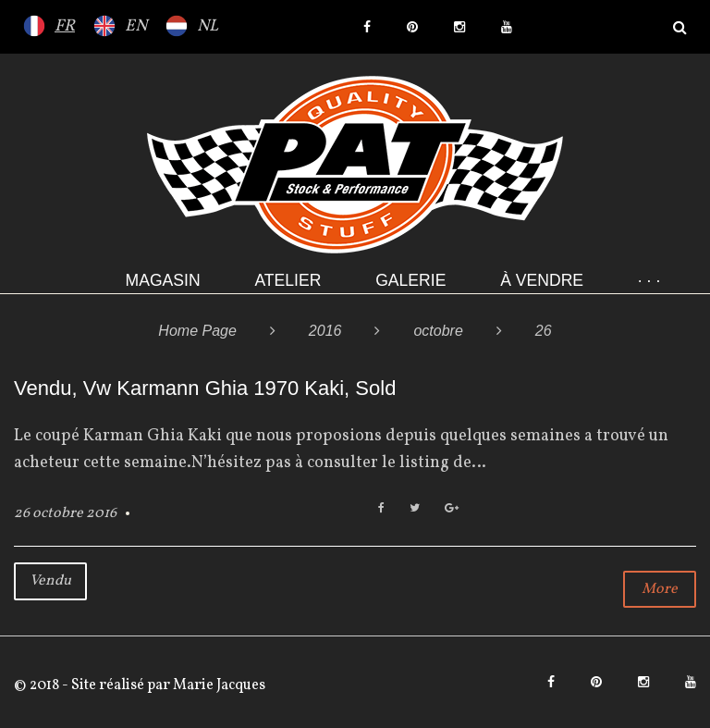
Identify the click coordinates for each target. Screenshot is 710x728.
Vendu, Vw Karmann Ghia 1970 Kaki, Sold (205, 388)
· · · (649, 280)
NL (208, 26)
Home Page (197, 331)
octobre (438, 331)
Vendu (50, 581)
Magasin (163, 280)
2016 (325, 331)
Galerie (410, 280)
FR (65, 26)
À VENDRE (542, 280)
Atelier (288, 280)
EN (136, 26)
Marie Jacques (218, 685)
